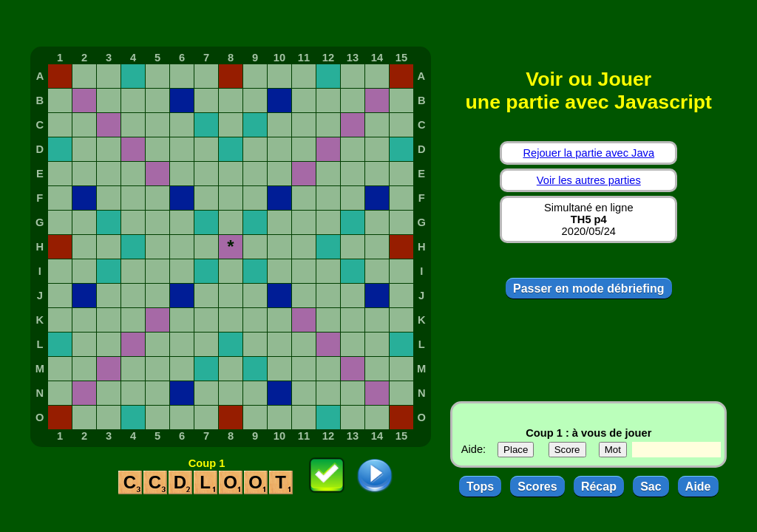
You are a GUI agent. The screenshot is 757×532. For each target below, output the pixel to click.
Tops (480, 487)
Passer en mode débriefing (589, 289)
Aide (698, 487)
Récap (599, 487)
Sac (651, 487)
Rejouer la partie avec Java (588, 153)
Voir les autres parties (589, 180)
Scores (537, 487)
